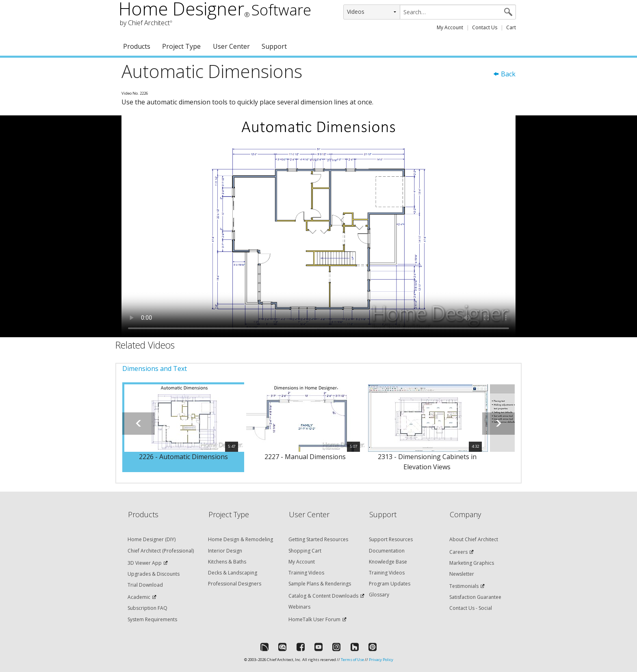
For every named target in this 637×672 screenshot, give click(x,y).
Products (137, 46)
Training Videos (306, 573)
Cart (511, 27)
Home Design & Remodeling (240, 539)
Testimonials (464, 586)
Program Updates (390, 584)
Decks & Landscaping (233, 573)
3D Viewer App (145, 563)
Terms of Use (352, 660)
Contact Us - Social (471, 608)
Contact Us (485, 27)
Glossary (379, 595)
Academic (139, 597)
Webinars (299, 607)
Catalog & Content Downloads (323, 596)
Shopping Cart (305, 551)
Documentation (387, 551)
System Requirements (152, 619)
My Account (450, 27)
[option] (183, 427)
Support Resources (391, 539)
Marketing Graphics (472, 563)
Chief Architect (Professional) (161, 551)
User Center (231, 46)
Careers (458, 552)
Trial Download (145, 585)
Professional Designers (235, 584)
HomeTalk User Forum (314, 619)
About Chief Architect (474, 539)
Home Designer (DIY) (152, 539)
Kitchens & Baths (227, 562)
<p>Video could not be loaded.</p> (318, 226)
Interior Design (225, 551)
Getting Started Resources (318, 539)
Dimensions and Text (155, 369)
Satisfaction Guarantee (475, 597)
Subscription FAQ (147, 608)
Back (504, 74)
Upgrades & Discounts (154, 574)
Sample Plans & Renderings (320, 584)
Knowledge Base (388, 562)
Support (274, 46)
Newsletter (462, 574)
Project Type (181, 46)
